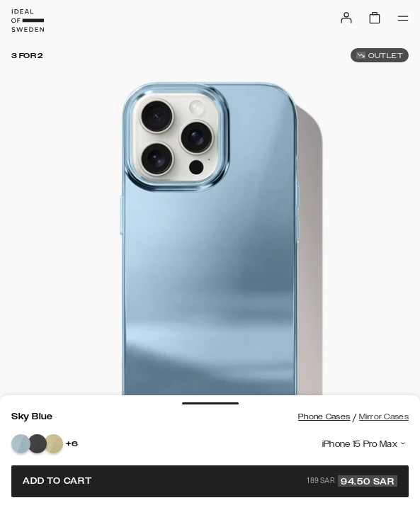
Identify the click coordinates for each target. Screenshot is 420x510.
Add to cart (210, 481)
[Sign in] (346, 18)
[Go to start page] (28, 21)
